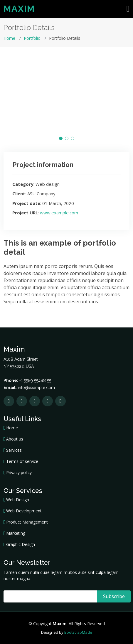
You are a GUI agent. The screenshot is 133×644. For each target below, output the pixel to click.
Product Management (27, 522)
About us (15, 439)
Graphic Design (21, 544)
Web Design (18, 500)
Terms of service (22, 461)
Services (14, 450)
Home (9, 38)
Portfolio (32, 38)
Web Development (24, 511)
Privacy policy (19, 473)
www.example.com (59, 213)
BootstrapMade (78, 632)
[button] (61, 138)
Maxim (19, 9)
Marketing (16, 533)
